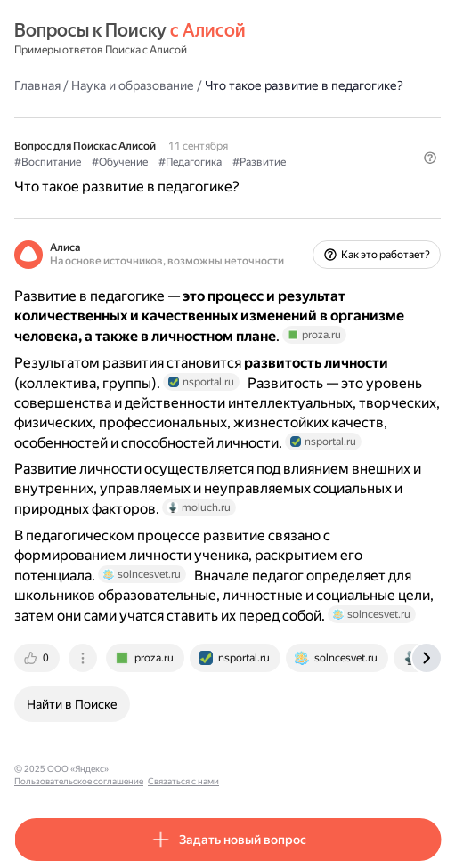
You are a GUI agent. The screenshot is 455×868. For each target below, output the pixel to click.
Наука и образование (133, 85)
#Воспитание (48, 162)
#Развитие (259, 162)
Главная (37, 85)
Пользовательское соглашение (181, 769)
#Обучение (120, 162)
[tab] (38, 658)
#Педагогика (190, 162)
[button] (430, 158)
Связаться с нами (286, 769)
